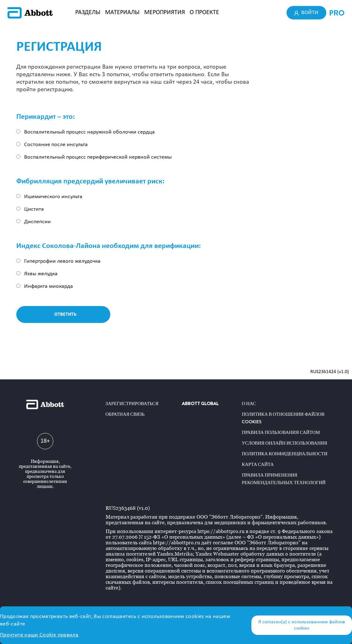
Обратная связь (125, 414)
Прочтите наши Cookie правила (39, 635)
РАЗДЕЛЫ (88, 13)
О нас (249, 404)
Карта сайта (258, 464)
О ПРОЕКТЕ (204, 13)
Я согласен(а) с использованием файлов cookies (302, 625)
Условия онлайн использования (284, 443)
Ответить (65, 314)
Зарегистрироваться (132, 404)
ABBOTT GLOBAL (200, 404)
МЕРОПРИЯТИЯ (165, 13)
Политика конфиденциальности (284, 454)
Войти (307, 13)
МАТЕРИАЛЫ (122, 13)
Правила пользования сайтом (281, 432)
